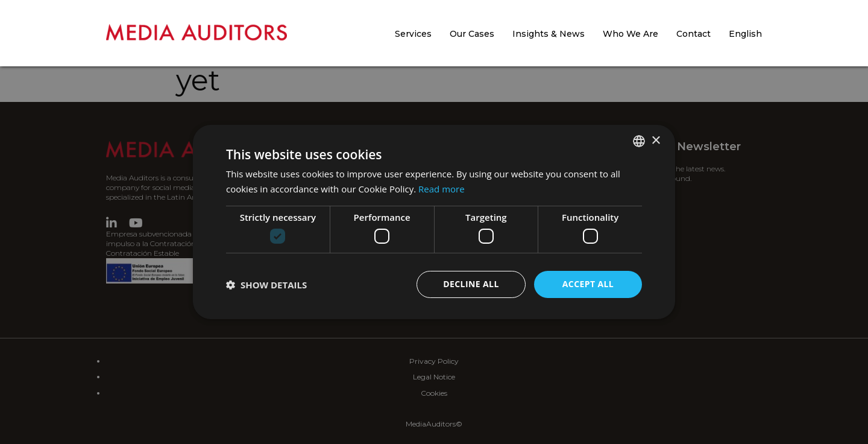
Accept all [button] (588, 284)
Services (413, 34)
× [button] (656, 140)
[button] (266, 285)
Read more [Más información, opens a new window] (442, 189)
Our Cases (472, 34)
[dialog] (434, 222)
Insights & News (549, 34)
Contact (693, 34)
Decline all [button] (471, 284)
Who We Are (631, 34)
